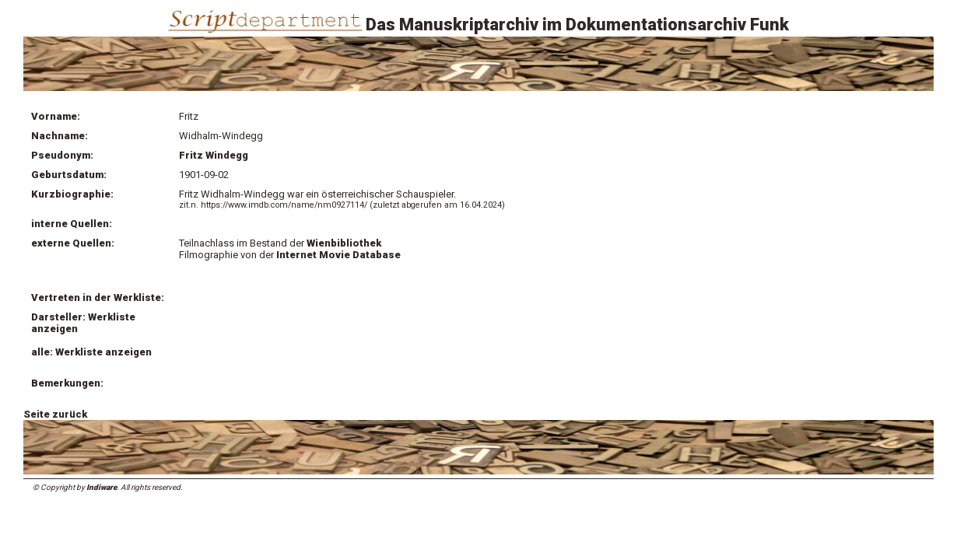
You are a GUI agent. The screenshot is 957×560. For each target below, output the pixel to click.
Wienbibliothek (344, 243)
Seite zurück (55, 414)
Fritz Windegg (214, 155)
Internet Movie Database (338, 255)
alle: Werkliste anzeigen (91, 352)
